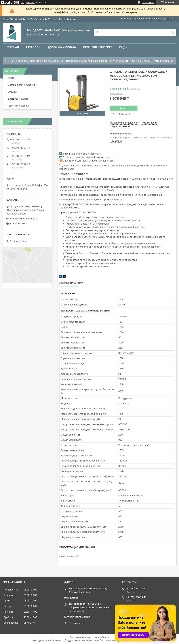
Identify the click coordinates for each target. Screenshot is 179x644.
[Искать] (173, 33)
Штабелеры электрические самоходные (38, 61)
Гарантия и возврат (98, 47)
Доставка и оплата (62, 47)
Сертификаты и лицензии (22, 85)
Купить (123, 108)
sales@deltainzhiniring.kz (24, 219)
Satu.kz (106, 637)
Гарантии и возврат (19, 106)
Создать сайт (28, 3)
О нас (11, 78)
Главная (13, 47)
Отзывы (12, 92)
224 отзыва (148, 3)
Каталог (32, 47)
